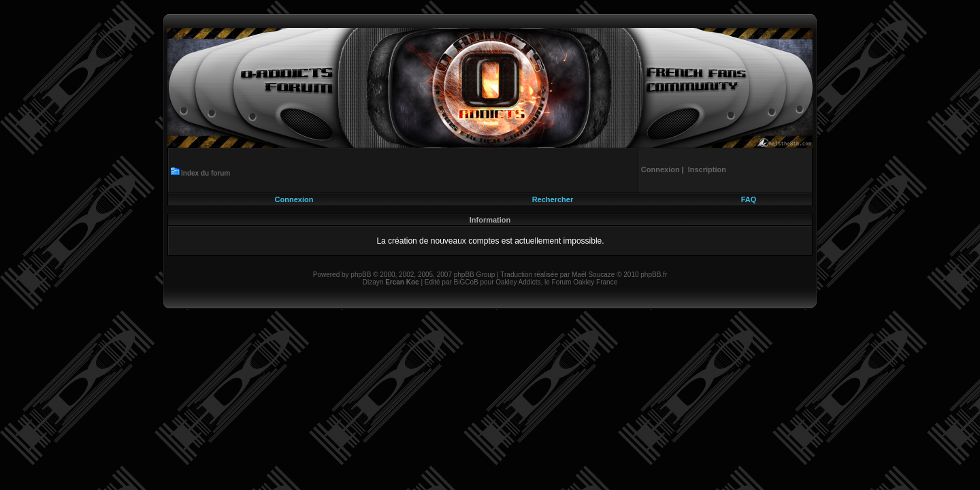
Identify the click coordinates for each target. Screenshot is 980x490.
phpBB (361, 275)
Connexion (294, 199)
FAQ (749, 199)
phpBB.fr (654, 275)
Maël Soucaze (593, 275)
